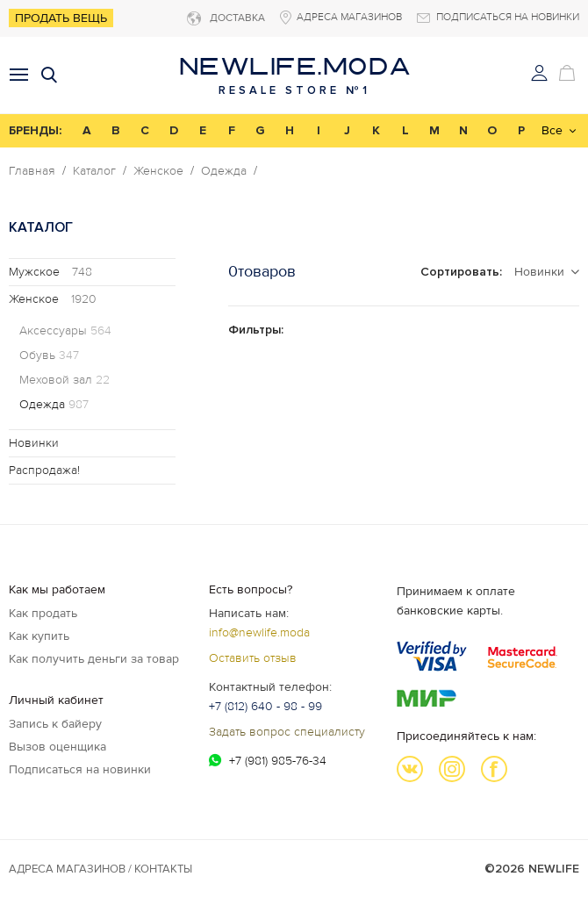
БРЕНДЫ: (35, 130)
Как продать (43, 613)
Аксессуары (65, 331)
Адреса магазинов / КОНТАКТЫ (100, 869)
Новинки (34, 443)
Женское (158, 171)
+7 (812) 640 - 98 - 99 (265, 706)
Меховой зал (65, 380)
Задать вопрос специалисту (287, 732)
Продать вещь (61, 18)
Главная (32, 171)
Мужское (50, 272)
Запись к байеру (55, 724)
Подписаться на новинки (80, 769)
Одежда (224, 171)
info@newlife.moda (259, 632)
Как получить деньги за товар (94, 659)
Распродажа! (44, 470)
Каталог (94, 171)
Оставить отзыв (253, 658)
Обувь (49, 356)
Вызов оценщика (57, 747)
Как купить (39, 636)
